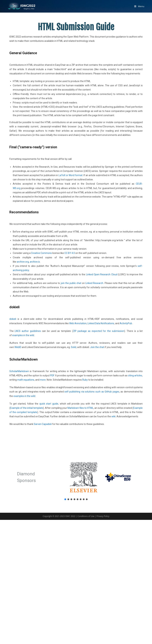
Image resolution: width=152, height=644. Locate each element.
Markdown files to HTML (80, 408)
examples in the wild (24, 396)
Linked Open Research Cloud (102, 274)
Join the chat (97, 347)
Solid (74, 347)
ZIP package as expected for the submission (99, 331)
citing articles (135, 375)
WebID (18, 347)
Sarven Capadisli (43, 424)
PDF (52, 375)
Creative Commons (41, 253)
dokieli (13, 319)
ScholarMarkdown (19, 371)
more (43, 380)
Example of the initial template (27, 408)
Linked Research (94, 283)
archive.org (23, 262)
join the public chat (71, 283)
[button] (65, 499)
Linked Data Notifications (101, 323)
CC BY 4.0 (70, 253)
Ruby (85, 380)
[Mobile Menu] (139, 6)
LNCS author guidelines (28, 331)
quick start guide (49, 404)
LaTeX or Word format (71, 175)
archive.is (35, 262)
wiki (113, 416)
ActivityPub (126, 323)
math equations (26, 380)
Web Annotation (78, 323)
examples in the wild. (23, 335)
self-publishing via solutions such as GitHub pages (92, 392)
